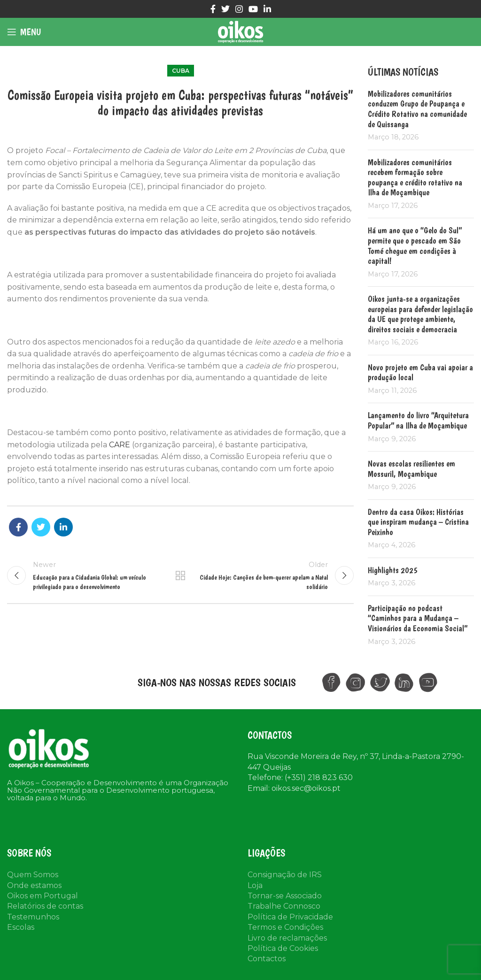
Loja (255, 885)
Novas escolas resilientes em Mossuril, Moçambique (411, 469)
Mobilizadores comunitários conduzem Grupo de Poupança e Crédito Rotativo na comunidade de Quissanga (417, 109)
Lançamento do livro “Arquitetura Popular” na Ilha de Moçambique (418, 420)
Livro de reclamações (287, 938)
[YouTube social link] (253, 9)
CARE (120, 445)
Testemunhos (33, 917)
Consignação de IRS (285, 875)
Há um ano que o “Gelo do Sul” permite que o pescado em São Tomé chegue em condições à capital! (415, 245)
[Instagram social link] (239, 9)
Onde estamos (34, 885)
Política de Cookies (283, 948)
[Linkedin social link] (267, 9)
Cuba (181, 71)
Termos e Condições (285, 927)
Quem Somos (33, 875)
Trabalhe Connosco (284, 906)
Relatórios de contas (45, 906)
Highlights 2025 (393, 570)
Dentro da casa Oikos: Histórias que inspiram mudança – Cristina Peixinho (418, 522)
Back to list (180, 575)
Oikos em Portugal (43, 896)
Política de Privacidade (290, 917)
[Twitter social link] (225, 9)
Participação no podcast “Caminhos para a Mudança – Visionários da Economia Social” (418, 618)
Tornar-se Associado (285, 896)
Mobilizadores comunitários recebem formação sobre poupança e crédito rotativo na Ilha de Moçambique (415, 177)
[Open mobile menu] (24, 32)
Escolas (21, 927)
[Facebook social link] (213, 9)
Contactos (267, 959)
